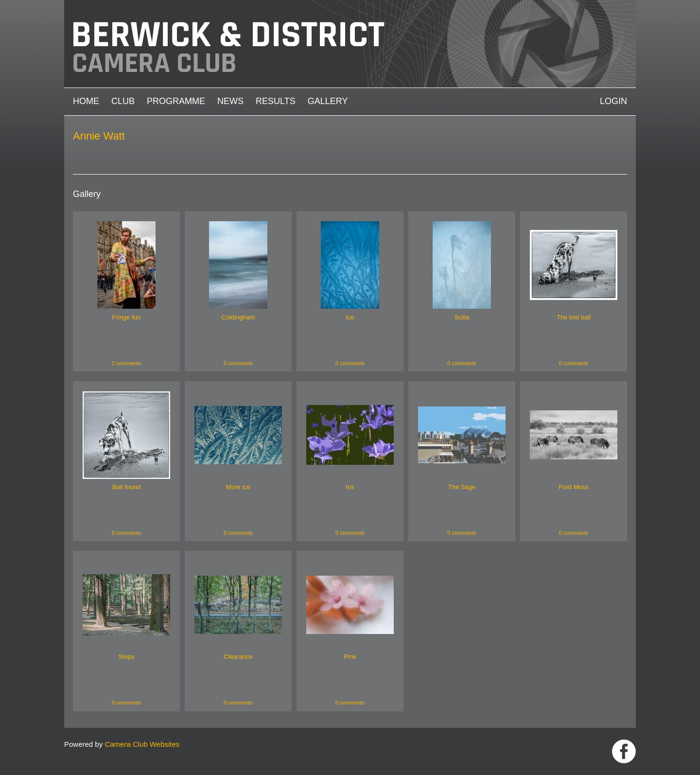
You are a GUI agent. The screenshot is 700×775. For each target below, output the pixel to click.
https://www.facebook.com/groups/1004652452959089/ (624, 751)
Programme (176, 101)
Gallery (328, 101)
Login (613, 101)
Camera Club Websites (142, 744)
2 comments (126, 363)
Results (276, 101)
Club (123, 101)
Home (86, 101)
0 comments (238, 363)
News (230, 101)
